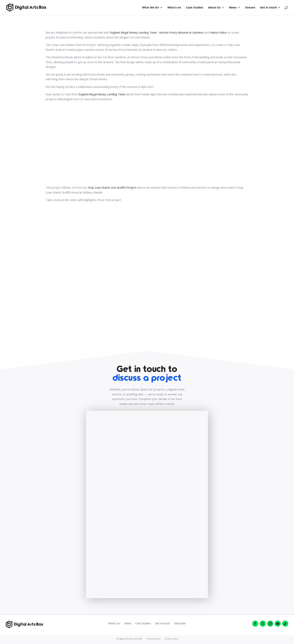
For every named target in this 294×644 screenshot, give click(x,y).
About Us (214, 8)
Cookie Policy (171, 639)
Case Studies (195, 8)
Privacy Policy (153, 639)
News (233, 8)
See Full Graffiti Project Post (147, 331)
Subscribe (180, 624)
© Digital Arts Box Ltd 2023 (129, 639)
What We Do (150, 8)
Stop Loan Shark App (147, 176)
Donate (250, 8)
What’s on (174, 8)
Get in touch (268, 8)
